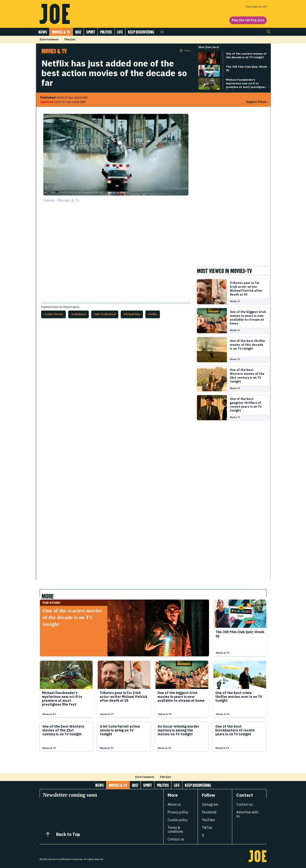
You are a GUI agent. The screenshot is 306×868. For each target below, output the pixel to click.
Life (120, 32)
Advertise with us (247, 814)
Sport (91, 32)
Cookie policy (178, 820)
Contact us (176, 839)
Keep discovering (141, 32)
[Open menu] (162, 32)
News (43, 32)
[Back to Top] (48, 834)
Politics (106, 32)
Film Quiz (70, 40)
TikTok (207, 828)
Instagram (210, 804)
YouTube (208, 820)
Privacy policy (178, 812)
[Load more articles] (153, 765)
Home (49, 200)
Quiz (78, 32)
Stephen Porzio (256, 102)
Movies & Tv (61, 32)
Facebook (209, 812)
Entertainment (49, 40)
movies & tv (68, 200)
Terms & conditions (175, 830)
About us (174, 804)
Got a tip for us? (256, 6)
